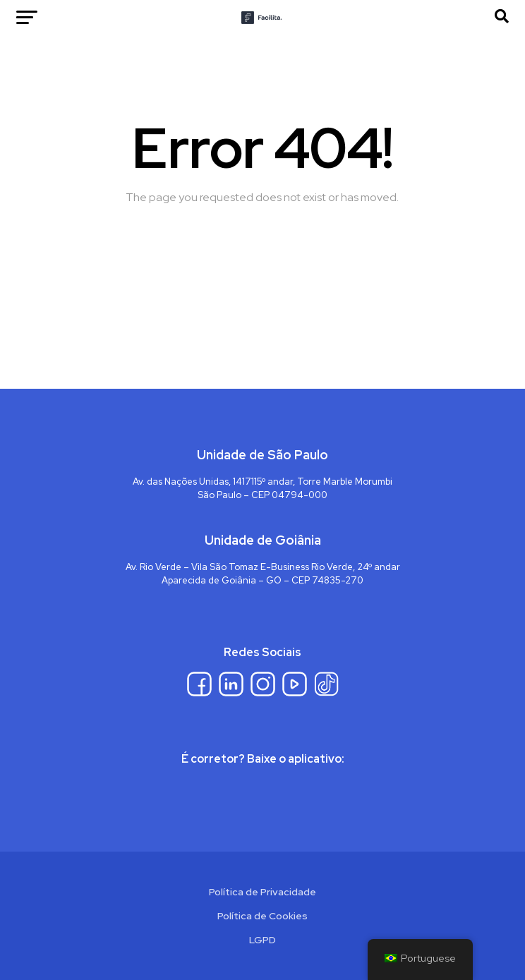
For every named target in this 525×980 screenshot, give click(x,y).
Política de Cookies (262, 916)
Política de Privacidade (262, 892)
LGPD (262, 940)
